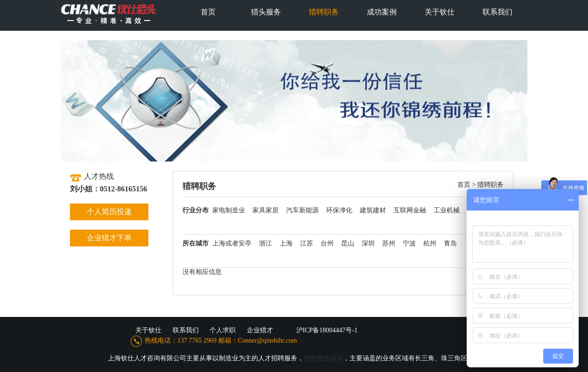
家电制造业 (229, 210)
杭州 (430, 243)
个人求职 (223, 330)
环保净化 (339, 210)
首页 (464, 185)
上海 (286, 243)
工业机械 (447, 210)
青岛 (450, 243)
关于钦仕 (148, 330)
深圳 (368, 243)
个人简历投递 (109, 212)
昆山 (348, 243)
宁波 (409, 243)
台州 (327, 243)
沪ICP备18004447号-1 (327, 330)
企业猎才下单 (109, 238)
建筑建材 (373, 210)
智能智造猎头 (323, 358)
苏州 (389, 243)
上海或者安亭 (232, 243)
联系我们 (186, 330)
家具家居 (266, 210)
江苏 (307, 243)
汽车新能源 (302, 210)
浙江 (266, 243)
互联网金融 (410, 210)
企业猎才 (260, 330)
